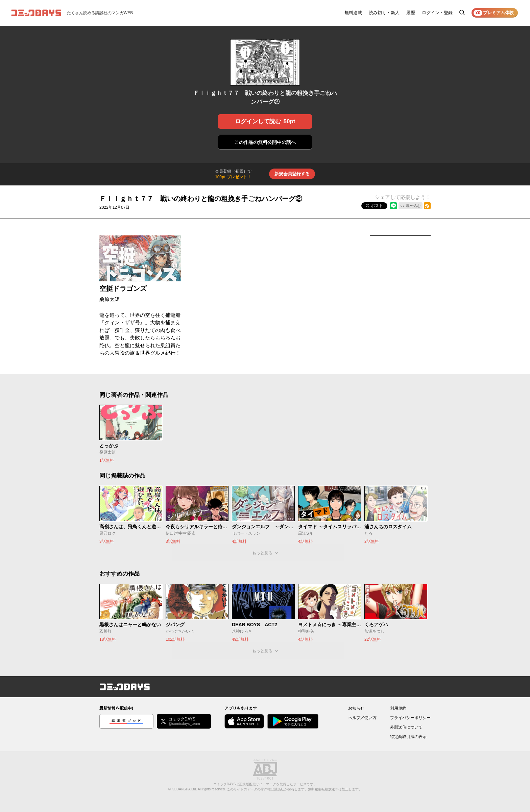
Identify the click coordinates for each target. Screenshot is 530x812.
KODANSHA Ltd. (184, 789)
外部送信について (406, 727)
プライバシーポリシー (410, 718)
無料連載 (353, 13)
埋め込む (413, 206)
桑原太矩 (110, 299)
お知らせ (356, 708)
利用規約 (398, 708)
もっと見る (262, 553)
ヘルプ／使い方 (362, 718)
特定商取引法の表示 (408, 737)
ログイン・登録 (437, 13)
